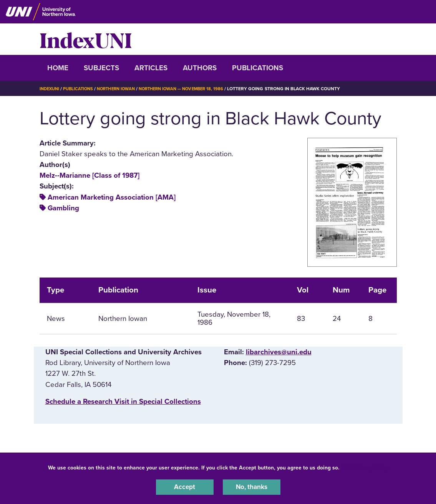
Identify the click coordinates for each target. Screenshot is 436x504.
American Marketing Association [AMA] (112, 197)
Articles (151, 68)
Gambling (63, 208)
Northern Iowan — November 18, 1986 (192, 89)
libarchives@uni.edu (279, 352)
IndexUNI (86, 39)
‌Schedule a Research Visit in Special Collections (123, 402)
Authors (200, 68)
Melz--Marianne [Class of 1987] (90, 175)
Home (58, 68)
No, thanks (252, 486)
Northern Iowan (122, 89)
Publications (258, 68)
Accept (185, 486)
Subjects (101, 68)
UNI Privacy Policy (365, 466)
